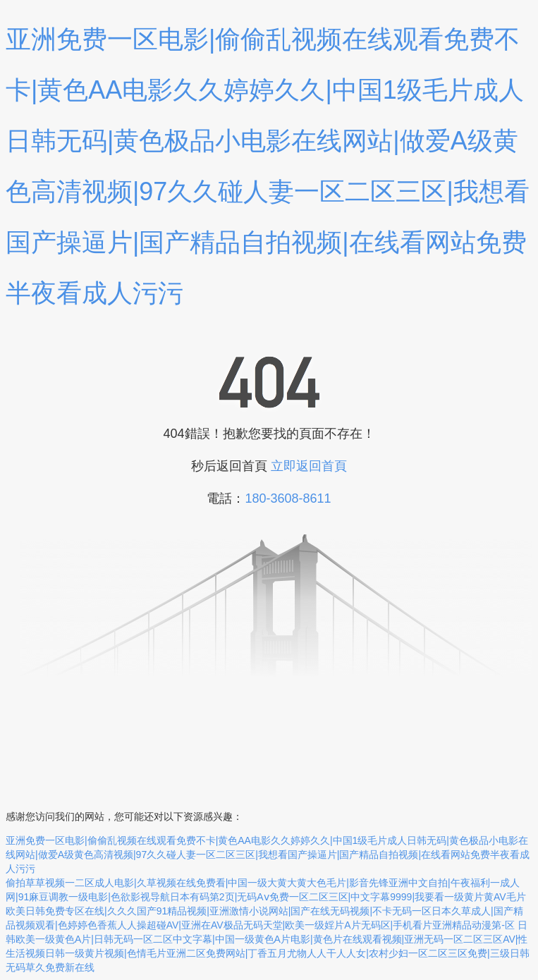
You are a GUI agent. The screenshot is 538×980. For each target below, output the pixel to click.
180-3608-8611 (288, 498)
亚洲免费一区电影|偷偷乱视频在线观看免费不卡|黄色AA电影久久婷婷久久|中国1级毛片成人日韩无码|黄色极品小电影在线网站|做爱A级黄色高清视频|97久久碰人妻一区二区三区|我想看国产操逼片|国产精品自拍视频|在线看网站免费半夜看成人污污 (268, 855)
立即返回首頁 (309, 466)
